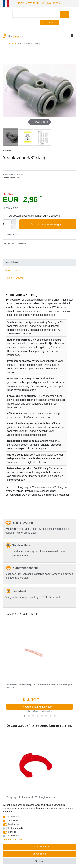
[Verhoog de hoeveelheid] (14, 222)
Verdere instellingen (13, 839)
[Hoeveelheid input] (7, 224)
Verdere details (14, 270)
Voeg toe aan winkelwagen (53, 224)
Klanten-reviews (14, 278)
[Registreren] (32, 22)
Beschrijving (12, 263)
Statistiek (13, 820)
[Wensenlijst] (38, 22)
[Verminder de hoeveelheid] (14, 227)
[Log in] (26, 22)
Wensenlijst (11, 234)
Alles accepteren (40, 847)
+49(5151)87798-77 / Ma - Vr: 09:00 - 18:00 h (38, 3)
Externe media (16, 828)
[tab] (39, 263)
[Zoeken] (64, 14)
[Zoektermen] (36, 14)
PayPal (12, 832)
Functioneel (15, 817)
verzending (23, 243)
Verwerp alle (39, 854)
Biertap (12, 44)
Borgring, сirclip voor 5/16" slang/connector (31, 797)
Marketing (14, 824)
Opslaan (39, 861)
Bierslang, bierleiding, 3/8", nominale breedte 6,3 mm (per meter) (39, 686)
